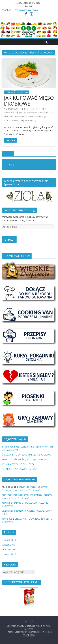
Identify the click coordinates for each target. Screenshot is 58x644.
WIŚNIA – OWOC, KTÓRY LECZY (18, 464)
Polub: (8, 153)
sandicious (7, 519)
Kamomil (6, 495)
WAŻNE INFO (22, 92)
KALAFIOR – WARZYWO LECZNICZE (20, 10)
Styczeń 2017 (8, 545)
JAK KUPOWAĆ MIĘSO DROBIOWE (29, 101)
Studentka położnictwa (13, 511)
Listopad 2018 (9, 540)
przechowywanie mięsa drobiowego (30, 117)
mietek (5, 503)
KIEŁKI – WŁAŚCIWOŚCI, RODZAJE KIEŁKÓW (24, 459)
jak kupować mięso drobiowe (32, 113)
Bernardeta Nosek (33, 109)
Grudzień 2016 (9, 549)
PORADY (9, 92)
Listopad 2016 (9, 554)
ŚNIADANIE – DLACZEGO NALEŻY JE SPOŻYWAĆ (26, 455)
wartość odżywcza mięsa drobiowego (21, 121)
